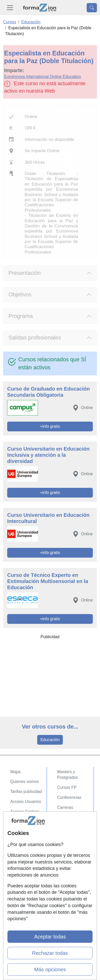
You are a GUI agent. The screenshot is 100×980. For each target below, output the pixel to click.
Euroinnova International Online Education (43, 77)
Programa (21, 316)
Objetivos (20, 294)
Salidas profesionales (35, 338)
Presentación (25, 273)
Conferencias (69, 797)
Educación (50, 740)
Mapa (15, 772)
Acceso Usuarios (26, 802)
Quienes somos (24, 782)
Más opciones (50, 969)
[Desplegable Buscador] (92, 8)
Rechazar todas (50, 953)
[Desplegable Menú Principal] (10, 8)
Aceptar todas (50, 937)
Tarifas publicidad (26, 792)
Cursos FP (67, 787)
